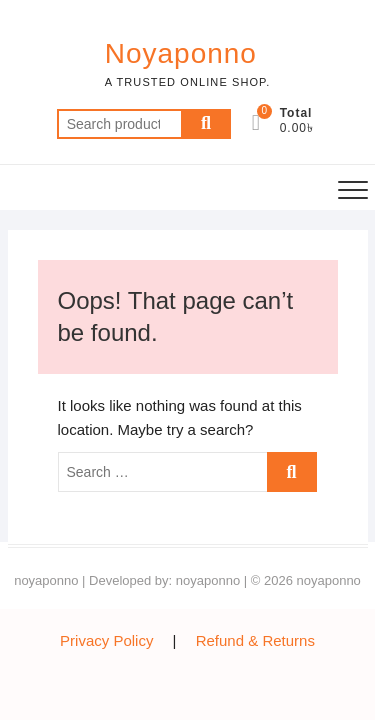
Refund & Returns (255, 640)
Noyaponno (181, 53)
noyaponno (46, 580)
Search (206, 124)
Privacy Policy (106, 640)
